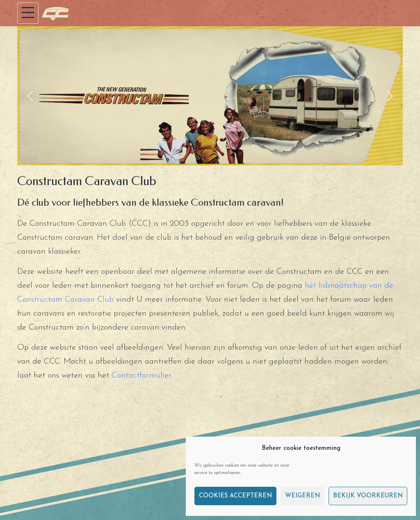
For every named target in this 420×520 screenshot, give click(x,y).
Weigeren (302, 496)
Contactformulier (141, 376)
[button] (30, 96)
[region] (210, 96)
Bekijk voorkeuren (368, 496)
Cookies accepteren (235, 496)
